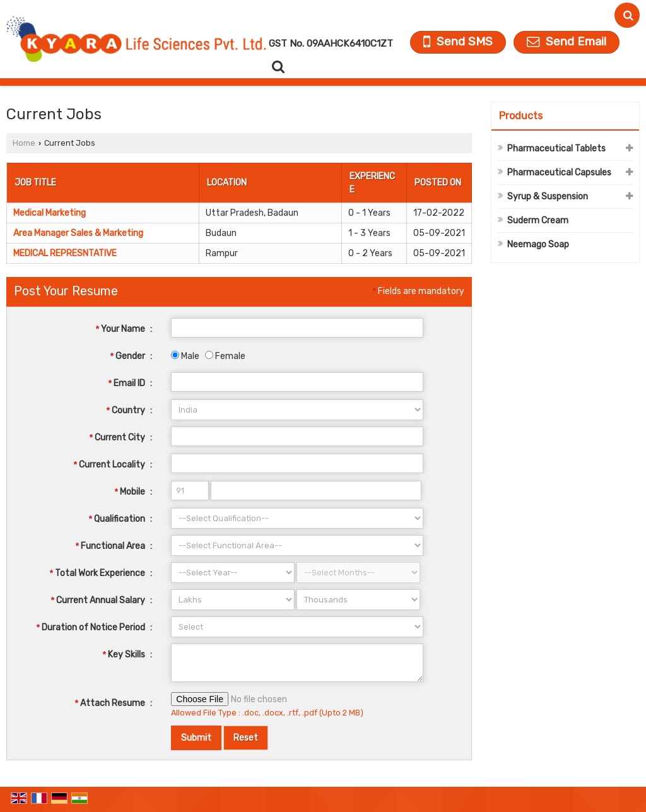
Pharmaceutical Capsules (559, 173)
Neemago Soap (538, 244)
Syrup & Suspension (548, 197)
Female (225, 356)
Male (185, 356)
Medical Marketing (50, 213)
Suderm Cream (538, 221)
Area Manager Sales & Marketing (78, 233)
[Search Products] (277, 67)
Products (521, 116)
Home (24, 143)
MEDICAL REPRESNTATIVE (65, 253)
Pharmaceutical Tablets (556, 149)
